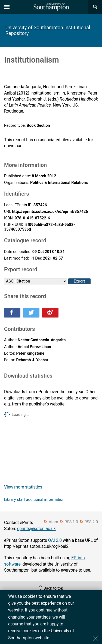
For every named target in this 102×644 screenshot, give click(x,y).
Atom (53, 522)
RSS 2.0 (91, 522)
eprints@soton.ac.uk (36, 529)
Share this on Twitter (31, 313)
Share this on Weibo (50, 313)
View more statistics (23, 487)
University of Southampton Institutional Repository (48, 30)
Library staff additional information (34, 500)
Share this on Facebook (12, 313)
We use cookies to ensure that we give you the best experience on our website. (41, 603)
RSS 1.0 (71, 522)
